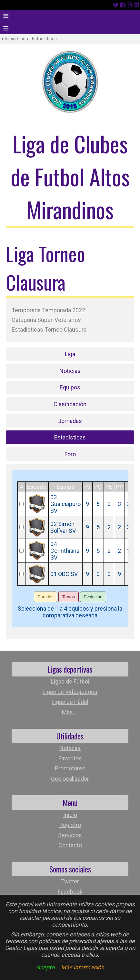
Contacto (70, 845)
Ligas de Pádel (70, 702)
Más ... (70, 712)
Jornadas (70, 421)
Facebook (70, 892)
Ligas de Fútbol (70, 681)
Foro (70, 454)
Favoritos (70, 758)
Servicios (70, 835)
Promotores (70, 768)
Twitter (70, 881)
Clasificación (70, 404)
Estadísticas (44, 39)
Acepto (45, 967)
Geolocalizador (70, 779)
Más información (83, 967)
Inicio (10, 39)
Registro (70, 825)
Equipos (70, 387)
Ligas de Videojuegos (70, 692)
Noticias (70, 371)
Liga (24, 39)
